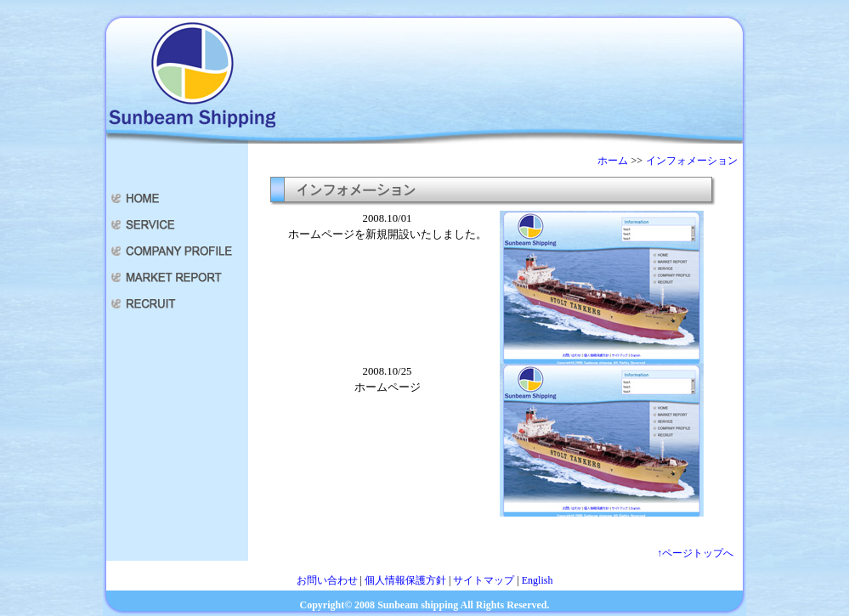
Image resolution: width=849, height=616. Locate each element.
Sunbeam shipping (418, 605)
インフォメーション (692, 161)
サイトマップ (484, 580)
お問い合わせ (327, 580)
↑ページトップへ (695, 553)
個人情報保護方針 (405, 580)
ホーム (613, 161)
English (538, 580)
